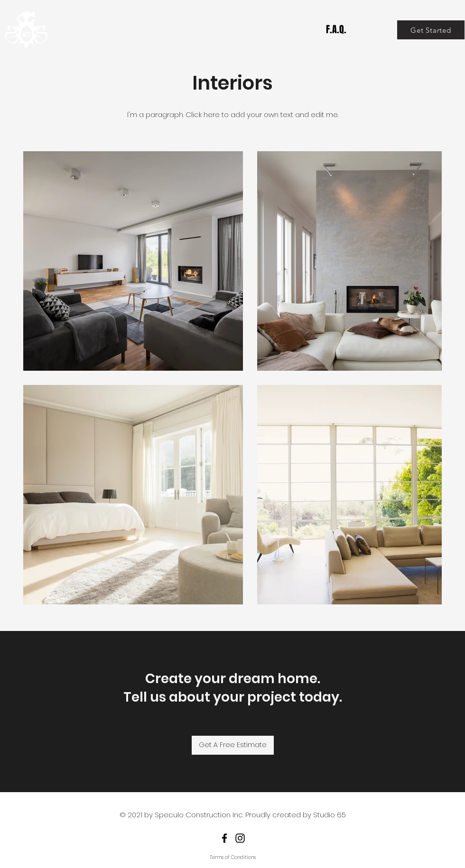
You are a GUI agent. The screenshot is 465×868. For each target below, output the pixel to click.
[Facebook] (224, 838)
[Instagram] (240, 838)
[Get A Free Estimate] (233, 745)
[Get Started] (431, 30)
